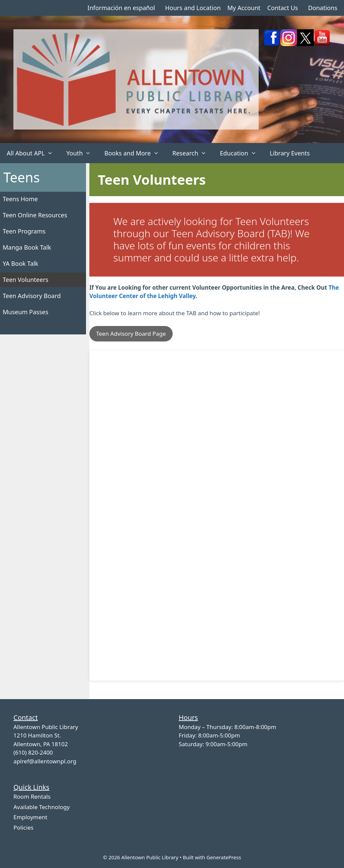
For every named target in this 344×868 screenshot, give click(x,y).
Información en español (121, 8)
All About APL (33, 153)
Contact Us (283, 8)
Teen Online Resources (35, 215)
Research (193, 153)
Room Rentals (32, 797)
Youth (82, 153)
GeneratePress (224, 857)
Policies (24, 827)
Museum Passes (26, 312)
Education (241, 153)
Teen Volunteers (26, 280)
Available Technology (41, 807)
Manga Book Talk (27, 247)
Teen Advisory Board (32, 296)
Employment (30, 817)
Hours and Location (193, 8)
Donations (323, 8)
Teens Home (20, 199)
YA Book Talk (20, 263)
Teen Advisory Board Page (131, 334)
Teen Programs (24, 231)
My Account (244, 8)
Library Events (290, 153)
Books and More (135, 153)
